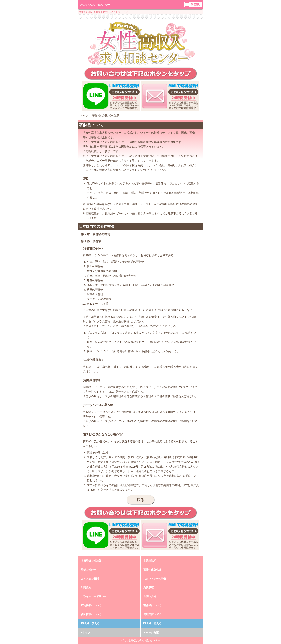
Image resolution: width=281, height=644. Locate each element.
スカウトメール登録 (155, 579)
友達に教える (90, 623)
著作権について (152, 605)
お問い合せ (150, 596)
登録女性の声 (89, 570)
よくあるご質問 (90, 579)
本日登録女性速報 (91, 561)
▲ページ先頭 (151, 633)
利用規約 (86, 587)
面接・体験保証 (152, 570)
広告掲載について (91, 605)
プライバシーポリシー (94, 596)
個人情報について (91, 614)
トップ (84, 115)
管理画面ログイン (154, 614)
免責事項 (149, 587)
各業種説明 (150, 561)
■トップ (86, 633)
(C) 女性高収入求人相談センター (140, 640)
